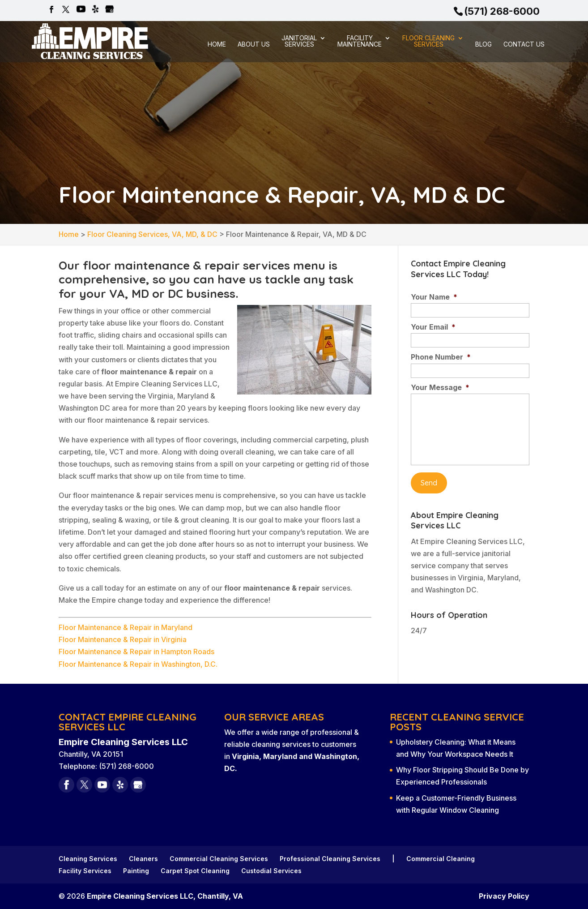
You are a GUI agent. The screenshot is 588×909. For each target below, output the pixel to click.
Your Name (434, 297)
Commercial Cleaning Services (219, 859)
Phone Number (441, 357)
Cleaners (143, 859)
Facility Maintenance (360, 41)
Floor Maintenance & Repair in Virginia (123, 639)
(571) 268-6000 (502, 11)
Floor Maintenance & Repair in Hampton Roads (136, 652)
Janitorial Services (299, 41)
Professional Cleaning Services (330, 859)
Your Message (440, 387)
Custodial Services (271, 871)
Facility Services (85, 871)
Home (217, 45)
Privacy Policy (504, 896)
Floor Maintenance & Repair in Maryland (126, 627)
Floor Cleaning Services (428, 41)
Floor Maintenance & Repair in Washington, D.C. (138, 664)
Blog (484, 45)
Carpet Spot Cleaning (195, 871)
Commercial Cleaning (441, 859)
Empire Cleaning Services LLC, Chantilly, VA (165, 896)
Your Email (433, 327)
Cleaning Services (88, 859)
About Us (254, 45)
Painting (136, 871)
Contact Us (524, 45)
